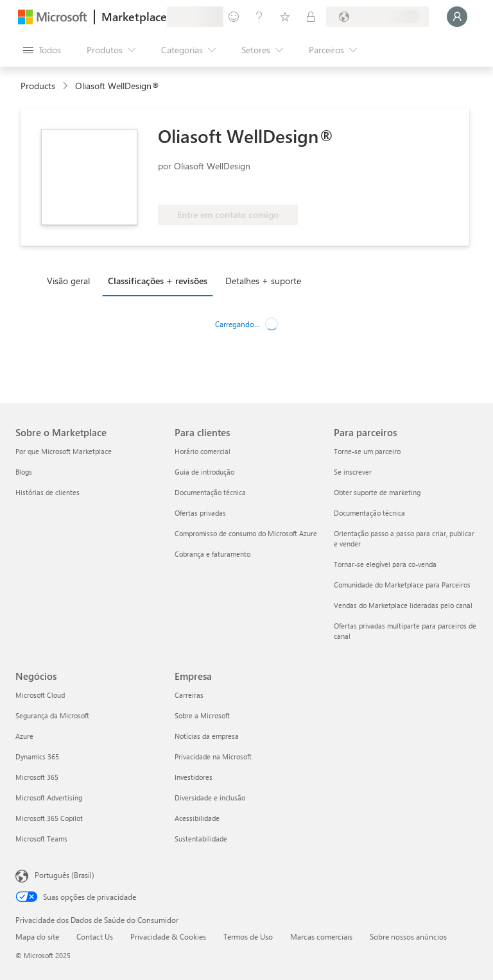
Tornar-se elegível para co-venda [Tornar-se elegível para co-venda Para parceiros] (385, 564)
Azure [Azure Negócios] (24, 736)
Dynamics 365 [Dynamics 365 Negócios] (37, 756)
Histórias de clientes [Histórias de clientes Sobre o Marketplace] (48, 492)
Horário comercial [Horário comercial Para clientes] (203, 451)
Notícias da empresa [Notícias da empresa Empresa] (207, 736)
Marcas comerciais (321, 936)
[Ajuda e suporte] (259, 17)
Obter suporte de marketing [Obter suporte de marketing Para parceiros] (377, 492)
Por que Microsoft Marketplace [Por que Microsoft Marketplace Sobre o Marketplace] (64, 451)
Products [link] (38, 86)
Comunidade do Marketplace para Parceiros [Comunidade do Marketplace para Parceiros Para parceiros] (402, 585)
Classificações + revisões (158, 281)
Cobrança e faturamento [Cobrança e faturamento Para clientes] (212, 554)
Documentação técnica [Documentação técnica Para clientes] (210, 492)
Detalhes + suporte (263, 281)
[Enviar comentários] (234, 17)
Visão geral (68, 281)
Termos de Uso (248, 936)
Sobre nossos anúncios (408, 936)
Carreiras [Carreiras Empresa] (189, 695)
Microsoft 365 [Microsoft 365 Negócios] (37, 777)
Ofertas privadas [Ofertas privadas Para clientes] (200, 513)
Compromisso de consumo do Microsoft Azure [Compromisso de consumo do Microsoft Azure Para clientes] (246, 533)
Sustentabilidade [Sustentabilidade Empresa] (201, 839)
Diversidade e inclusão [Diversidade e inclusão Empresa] (210, 798)
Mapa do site (37, 936)
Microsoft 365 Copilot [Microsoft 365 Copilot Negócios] (49, 818)
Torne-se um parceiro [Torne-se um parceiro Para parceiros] (367, 451)
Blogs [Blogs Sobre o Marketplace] (24, 472)
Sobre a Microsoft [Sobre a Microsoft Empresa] (202, 715)
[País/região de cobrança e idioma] (377, 17)
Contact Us (95, 936)
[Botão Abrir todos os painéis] (42, 50)
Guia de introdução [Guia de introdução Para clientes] (204, 472)
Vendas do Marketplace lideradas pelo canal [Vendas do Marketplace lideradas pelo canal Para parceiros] (403, 605)
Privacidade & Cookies (168, 936)
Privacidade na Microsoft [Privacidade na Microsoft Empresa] (213, 756)
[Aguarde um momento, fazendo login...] (457, 17)
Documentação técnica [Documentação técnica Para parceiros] (369, 513)
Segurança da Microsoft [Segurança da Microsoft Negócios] (52, 715)
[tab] (72, 280)
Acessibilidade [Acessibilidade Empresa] (197, 818)
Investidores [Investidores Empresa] (194, 777)
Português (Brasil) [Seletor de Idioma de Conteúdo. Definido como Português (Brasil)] (65, 875)
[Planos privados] (311, 17)
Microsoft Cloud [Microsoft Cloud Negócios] (40, 695)
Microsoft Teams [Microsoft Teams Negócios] (41, 839)
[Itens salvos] (285, 17)
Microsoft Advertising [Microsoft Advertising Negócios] (49, 798)
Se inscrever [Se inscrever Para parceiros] (353, 472)
